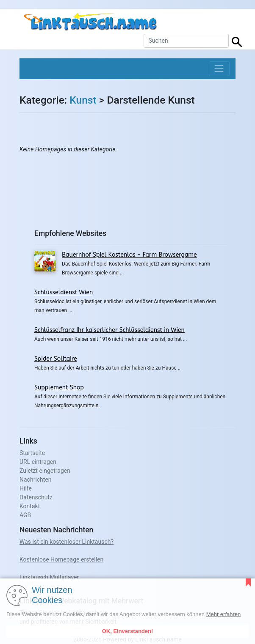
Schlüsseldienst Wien (64, 292)
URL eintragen (38, 462)
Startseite (32, 453)
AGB (25, 515)
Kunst (83, 100)
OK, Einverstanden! (128, 631)
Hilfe (26, 488)
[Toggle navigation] (219, 69)
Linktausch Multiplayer (49, 577)
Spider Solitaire (56, 359)
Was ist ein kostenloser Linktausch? (67, 542)
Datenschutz (36, 497)
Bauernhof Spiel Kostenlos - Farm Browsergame (129, 255)
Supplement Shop (59, 388)
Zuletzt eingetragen (45, 471)
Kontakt (30, 506)
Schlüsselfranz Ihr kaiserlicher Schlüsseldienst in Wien (109, 330)
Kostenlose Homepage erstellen (61, 559)
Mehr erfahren (224, 614)
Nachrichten (36, 480)
